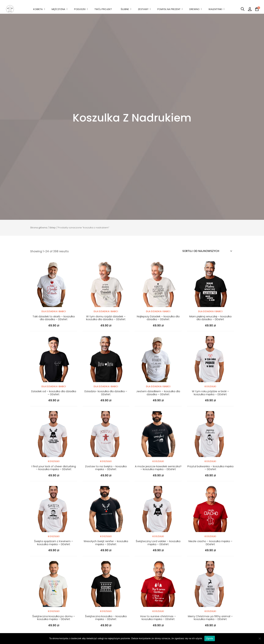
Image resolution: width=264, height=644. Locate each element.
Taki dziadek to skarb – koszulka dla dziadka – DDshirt (54, 318)
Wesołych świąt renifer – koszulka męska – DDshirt (106, 543)
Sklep (53, 228)
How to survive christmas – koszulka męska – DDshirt (158, 618)
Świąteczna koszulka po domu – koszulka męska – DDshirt (54, 618)
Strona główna (39, 228)
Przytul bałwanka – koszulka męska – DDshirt (210, 468)
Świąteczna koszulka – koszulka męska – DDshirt (106, 618)
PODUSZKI (80, 9)
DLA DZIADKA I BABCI (54, 311)
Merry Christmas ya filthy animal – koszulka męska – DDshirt (210, 618)
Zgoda (210, 638)
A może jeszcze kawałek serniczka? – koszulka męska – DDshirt (158, 468)
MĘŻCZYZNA (58, 9)
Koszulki (210, 386)
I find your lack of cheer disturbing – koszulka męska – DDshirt (54, 468)
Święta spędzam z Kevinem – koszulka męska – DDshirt (54, 543)
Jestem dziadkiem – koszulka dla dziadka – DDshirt (158, 393)
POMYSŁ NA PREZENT (169, 9)
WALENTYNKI (215, 9)
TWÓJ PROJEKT (103, 9)
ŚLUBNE (125, 9)
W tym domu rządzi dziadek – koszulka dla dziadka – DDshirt (106, 318)
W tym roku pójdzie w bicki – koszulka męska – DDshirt (210, 393)
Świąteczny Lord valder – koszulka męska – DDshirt (158, 543)
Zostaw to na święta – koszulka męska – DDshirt (106, 468)
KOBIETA (38, 9)
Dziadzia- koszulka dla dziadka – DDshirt (106, 393)
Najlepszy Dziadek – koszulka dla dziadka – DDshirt (158, 318)
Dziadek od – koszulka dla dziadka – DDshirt (54, 393)
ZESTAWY (143, 9)
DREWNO (194, 9)
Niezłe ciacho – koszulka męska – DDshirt (210, 543)
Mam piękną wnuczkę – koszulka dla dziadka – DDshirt (210, 318)
